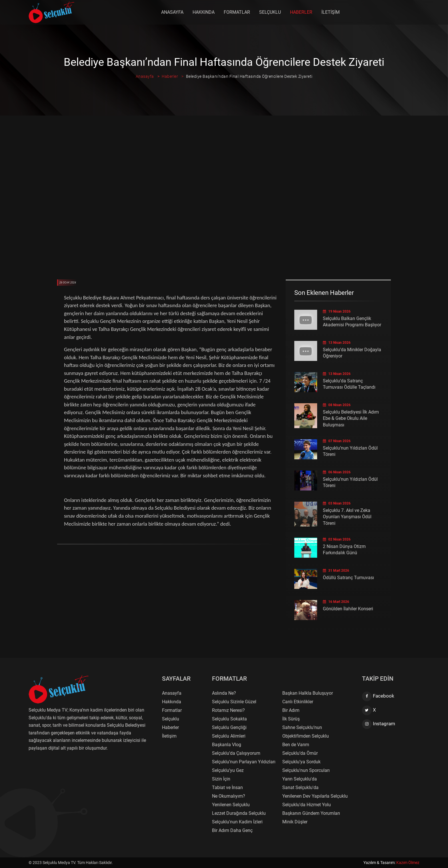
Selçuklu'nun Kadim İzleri (237, 822)
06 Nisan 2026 (337, 472)
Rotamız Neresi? (228, 710)
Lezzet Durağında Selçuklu (239, 813)
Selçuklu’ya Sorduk (301, 762)
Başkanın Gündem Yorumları (311, 813)
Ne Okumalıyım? (229, 796)
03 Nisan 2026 (337, 503)
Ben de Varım (296, 745)
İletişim (331, 12)
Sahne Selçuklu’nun (302, 727)
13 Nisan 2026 (337, 343)
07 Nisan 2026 (337, 441)
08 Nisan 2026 (337, 405)
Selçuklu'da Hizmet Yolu (307, 805)
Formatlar (237, 12)
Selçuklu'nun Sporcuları (306, 770)
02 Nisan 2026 (337, 539)
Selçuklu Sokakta (229, 719)
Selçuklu (270, 12)
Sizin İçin (221, 779)
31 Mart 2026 (336, 571)
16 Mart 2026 (336, 602)
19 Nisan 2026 (337, 311)
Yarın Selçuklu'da (300, 779)
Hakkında (204, 12)
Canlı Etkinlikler (298, 702)
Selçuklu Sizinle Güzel (234, 702)
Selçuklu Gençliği (229, 727)
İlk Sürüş (291, 719)
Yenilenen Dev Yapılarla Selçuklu (315, 796)
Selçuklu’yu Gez (228, 770)
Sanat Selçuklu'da (300, 787)
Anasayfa (173, 12)
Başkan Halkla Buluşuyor (308, 693)
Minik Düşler (295, 822)
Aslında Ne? (224, 693)
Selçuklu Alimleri (229, 736)
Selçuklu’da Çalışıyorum (236, 753)
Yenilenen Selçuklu (231, 805)
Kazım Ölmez (408, 863)
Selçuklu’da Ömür (300, 753)
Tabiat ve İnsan (227, 787)
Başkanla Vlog (227, 745)
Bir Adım (291, 710)
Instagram (379, 724)
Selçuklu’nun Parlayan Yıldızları (244, 762)
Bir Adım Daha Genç (232, 830)
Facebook (378, 696)
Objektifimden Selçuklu (306, 736)
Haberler (301, 12)
